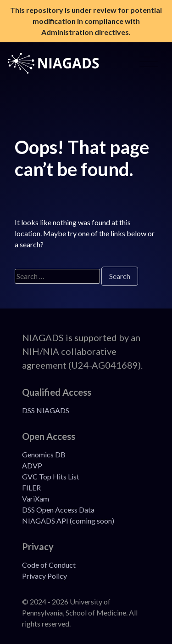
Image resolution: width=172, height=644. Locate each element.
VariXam (36, 499)
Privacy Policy (44, 576)
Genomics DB (44, 454)
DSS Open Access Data (58, 510)
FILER (31, 487)
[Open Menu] (149, 63)
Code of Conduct (49, 565)
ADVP (32, 465)
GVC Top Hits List (51, 476)
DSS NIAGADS (46, 410)
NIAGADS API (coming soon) (68, 521)
